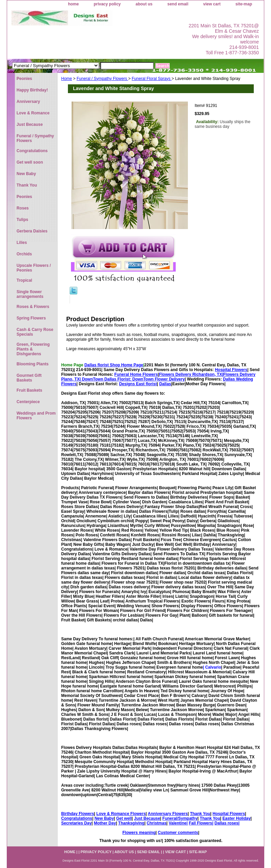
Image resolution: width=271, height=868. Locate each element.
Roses (23, 208)
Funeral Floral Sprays (152, 79)
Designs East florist (138, 384)
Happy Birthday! (32, 90)
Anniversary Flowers (168, 814)
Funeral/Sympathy (180, 818)
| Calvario (212, 667)
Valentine (178, 823)
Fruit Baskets (29, 390)
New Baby (104, 818)
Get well (124, 818)
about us (144, 4)
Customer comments (178, 833)
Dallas (165, 384)
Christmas (157, 823)
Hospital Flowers (231, 370)
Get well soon (30, 162)
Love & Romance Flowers (121, 814)
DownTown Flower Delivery (159, 379)
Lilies (22, 243)
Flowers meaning (139, 833)
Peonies (24, 79)
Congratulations (77, 818)
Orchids (24, 254)
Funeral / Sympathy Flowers (103, 79)
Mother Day (105, 823)
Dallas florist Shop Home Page (114, 365)
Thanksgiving (131, 823)
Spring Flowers (31, 318)
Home (67, 79)
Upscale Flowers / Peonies (34, 268)
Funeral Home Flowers (136, 374)
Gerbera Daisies (32, 231)
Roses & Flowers (33, 307)
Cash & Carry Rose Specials (35, 332)
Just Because (147, 818)
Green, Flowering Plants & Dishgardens (33, 349)
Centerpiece (28, 402)
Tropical (24, 280)
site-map (244, 4)
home (73, 4)
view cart (212, 4)
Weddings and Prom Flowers (36, 416)
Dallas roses (227, 823)
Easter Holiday (236, 818)
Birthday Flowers (78, 814)
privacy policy (107, 4)
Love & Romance (33, 113)
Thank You (200, 814)
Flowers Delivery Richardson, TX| (191, 374)
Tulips (22, 220)
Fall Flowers (201, 823)
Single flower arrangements (30, 294)
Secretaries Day (76, 823)
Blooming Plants (33, 364)
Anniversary (28, 102)
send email (178, 4)
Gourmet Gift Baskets (29, 378)
